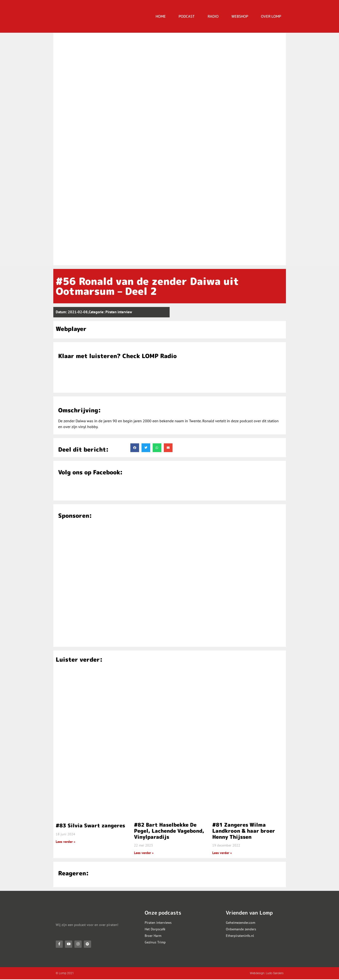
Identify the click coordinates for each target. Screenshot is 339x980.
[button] (135, 448)
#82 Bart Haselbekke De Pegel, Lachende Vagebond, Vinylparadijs (169, 831)
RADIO (213, 16)
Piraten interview (119, 312)
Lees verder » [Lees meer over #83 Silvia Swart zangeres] (66, 842)
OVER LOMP (271, 16)
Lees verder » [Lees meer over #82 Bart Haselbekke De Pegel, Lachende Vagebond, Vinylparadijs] (144, 853)
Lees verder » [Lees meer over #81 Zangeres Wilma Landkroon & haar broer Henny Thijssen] (222, 853)
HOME (161, 16)
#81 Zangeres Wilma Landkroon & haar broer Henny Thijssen (244, 831)
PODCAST (187, 16)
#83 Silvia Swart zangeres (90, 825)
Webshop (240, 16)
